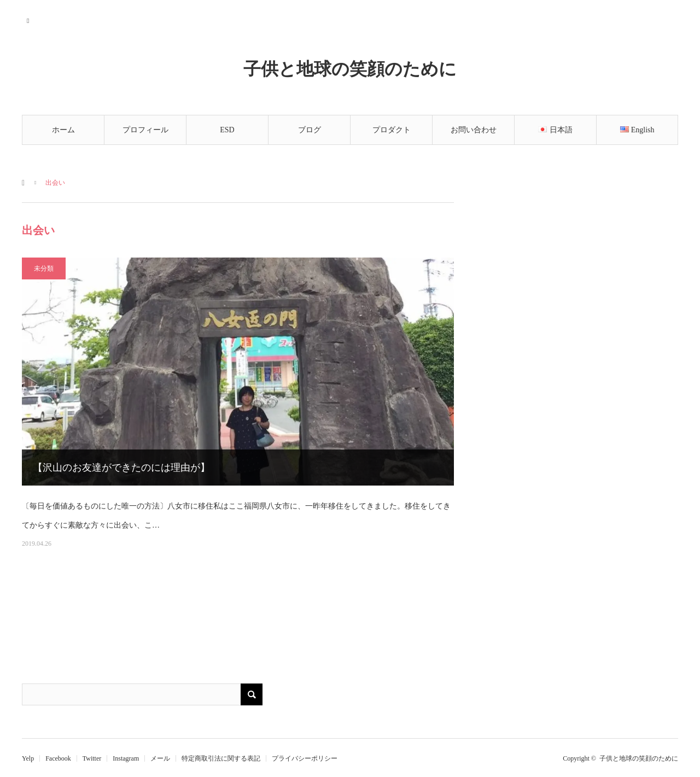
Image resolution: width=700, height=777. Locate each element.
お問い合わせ (474, 130)
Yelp (28, 758)
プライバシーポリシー (305, 758)
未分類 (44, 268)
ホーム (63, 130)
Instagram (126, 758)
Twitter (92, 758)
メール (160, 758)
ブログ (310, 130)
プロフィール (145, 130)
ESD (227, 130)
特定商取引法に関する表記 (221, 758)
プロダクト (392, 130)
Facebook (58, 758)
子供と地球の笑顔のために (350, 68)
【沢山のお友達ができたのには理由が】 (121, 468)
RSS (29, 19)
